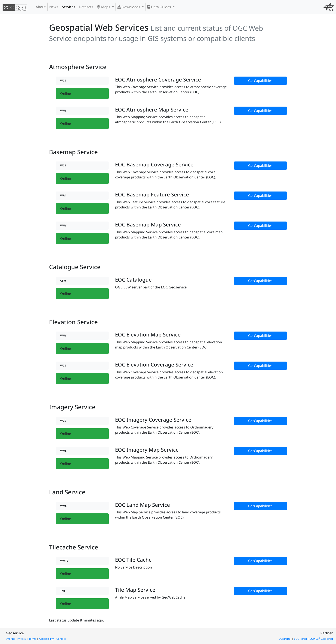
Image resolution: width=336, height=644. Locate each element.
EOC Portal (300, 639)
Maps (104, 7)
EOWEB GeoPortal (321, 639)
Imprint (10, 639)
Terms (32, 639)
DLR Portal (285, 639)
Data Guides (160, 7)
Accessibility (46, 639)
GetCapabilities (260, 81)
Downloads (129, 7)
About (41, 7)
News (54, 7)
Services (69, 7)
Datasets (86, 7)
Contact (61, 639)
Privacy (22, 639)
